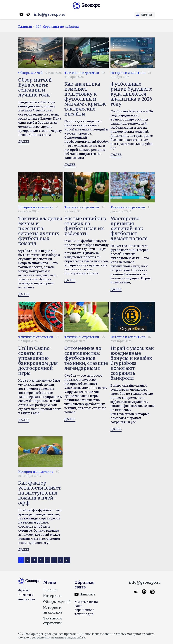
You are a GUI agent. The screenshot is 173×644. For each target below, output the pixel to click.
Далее (24, 142)
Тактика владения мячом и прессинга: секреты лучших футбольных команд (40, 231)
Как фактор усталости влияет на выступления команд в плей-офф (40, 493)
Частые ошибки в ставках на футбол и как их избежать (85, 226)
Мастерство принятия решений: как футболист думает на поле (129, 228)
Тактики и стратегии (82, 73)
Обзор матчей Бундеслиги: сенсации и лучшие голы (35, 87)
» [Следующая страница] (60, 560)
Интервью (52, 596)
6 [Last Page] (67, 560)
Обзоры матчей (31, 73)
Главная (50, 590)
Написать (88, 594)
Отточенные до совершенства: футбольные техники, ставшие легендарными (86, 358)
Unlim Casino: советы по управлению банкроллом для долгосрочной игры (38, 361)
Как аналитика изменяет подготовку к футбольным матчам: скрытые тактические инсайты (85, 99)
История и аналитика (128, 73)
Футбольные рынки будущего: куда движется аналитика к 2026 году (131, 94)
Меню (146, 15)
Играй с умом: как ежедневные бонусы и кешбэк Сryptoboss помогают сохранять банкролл (132, 363)
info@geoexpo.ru (50, 14)
